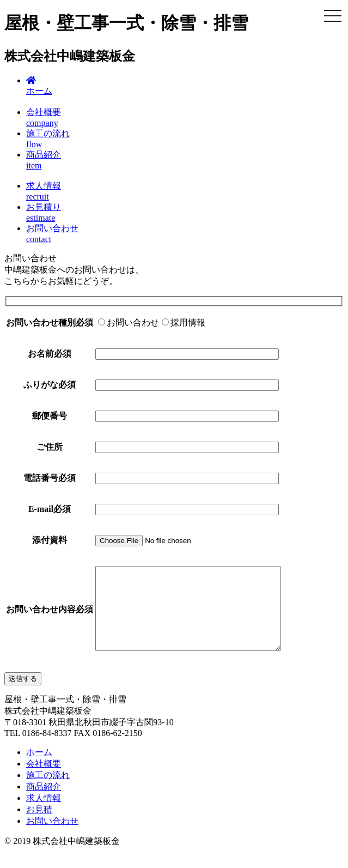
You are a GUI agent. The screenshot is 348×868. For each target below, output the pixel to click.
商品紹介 (44, 803)
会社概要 (44, 780)
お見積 (39, 826)
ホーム (39, 768)
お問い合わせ (52, 837)
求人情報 (44, 814)
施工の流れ (48, 791)
